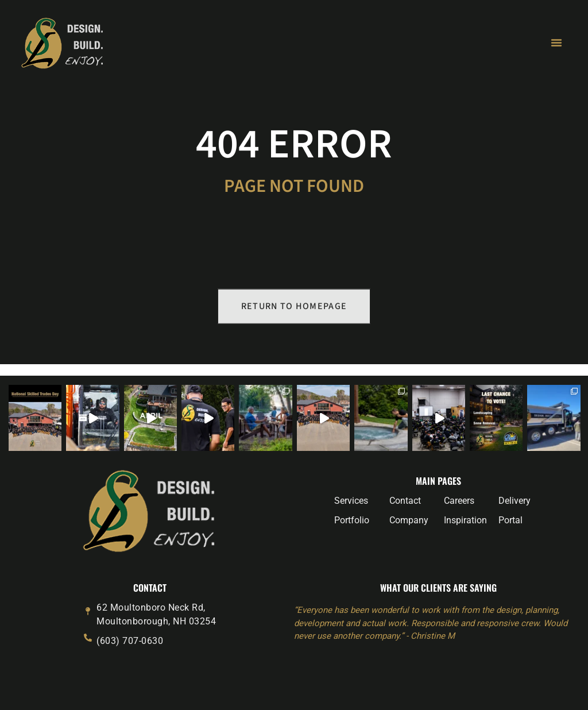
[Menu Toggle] (556, 43)
